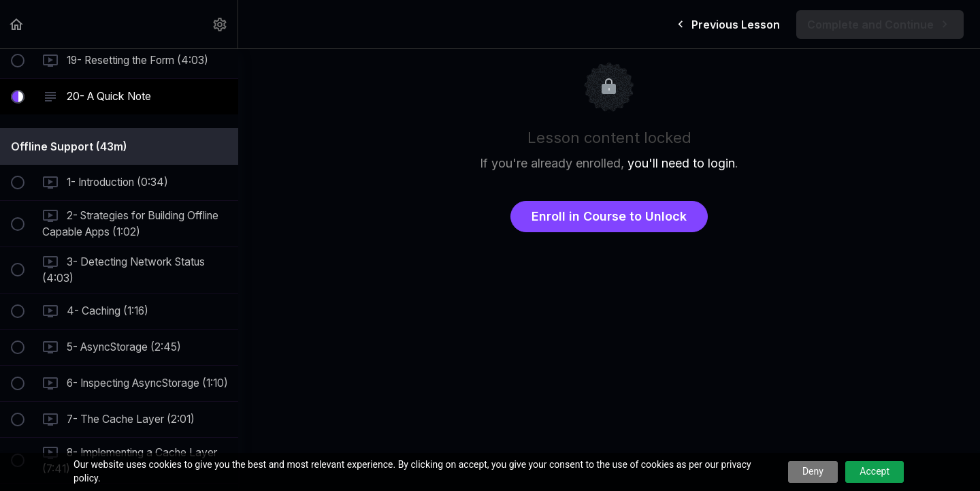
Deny (813, 471)
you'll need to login (681, 163)
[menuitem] (220, 24)
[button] (17, 24)
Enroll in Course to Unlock (609, 216)
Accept (875, 471)
